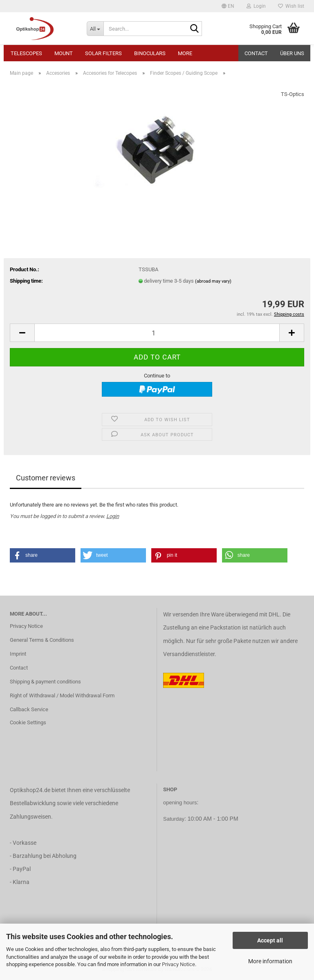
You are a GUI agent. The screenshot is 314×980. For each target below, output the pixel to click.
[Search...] (95, 29)
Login (113, 516)
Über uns (292, 53)
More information (270, 961)
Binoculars (150, 53)
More (185, 53)
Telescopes (26, 53)
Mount (64, 53)
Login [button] (256, 6)
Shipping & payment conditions (45, 682)
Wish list (291, 6)
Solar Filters (103, 53)
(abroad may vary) (213, 281)
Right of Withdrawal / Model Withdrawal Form (62, 695)
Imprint (18, 654)
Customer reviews (46, 478)
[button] (228, 6)
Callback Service (29, 709)
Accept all (270, 940)
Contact (256, 53)
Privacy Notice (178, 964)
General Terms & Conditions (42, 640)
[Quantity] (157, 333)
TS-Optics (293, 94)
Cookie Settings (28, 722)
